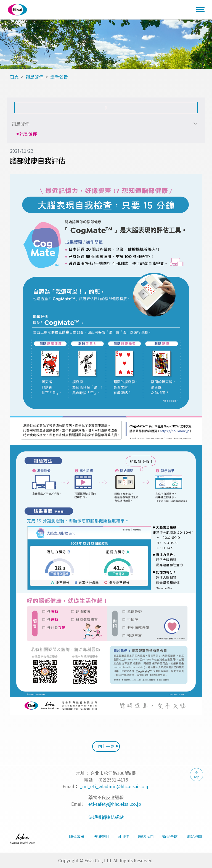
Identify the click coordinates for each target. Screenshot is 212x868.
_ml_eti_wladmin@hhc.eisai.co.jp (115, 786)
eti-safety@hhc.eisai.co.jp (115, 804)
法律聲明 (101, 836)
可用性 (123, 836)
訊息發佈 (35, 77)
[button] (106, 108)
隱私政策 (77, 836)
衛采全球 (170, 836)
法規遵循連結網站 (106, 817)
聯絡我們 (146, 836)
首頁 (14, 77)
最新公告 (59, 77)
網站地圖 (194, 836)
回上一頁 (106, 746)
